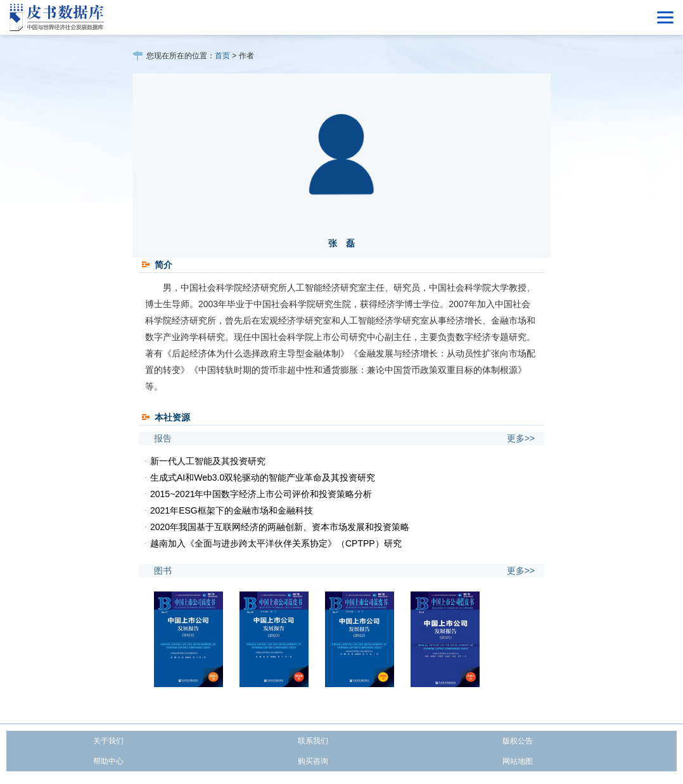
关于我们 (108, 741)
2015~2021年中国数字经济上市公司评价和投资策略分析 (261, 494)
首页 (222, 56)
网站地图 (518, 761)
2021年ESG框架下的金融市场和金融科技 (232, 510)
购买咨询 (313, 761)
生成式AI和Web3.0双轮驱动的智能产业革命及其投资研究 (263, 477)
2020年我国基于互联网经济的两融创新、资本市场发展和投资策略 (280, 527)
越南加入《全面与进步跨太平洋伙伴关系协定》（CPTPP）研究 (276, 543)
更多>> (521, 438)
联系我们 (313, 741)
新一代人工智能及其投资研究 (208, 461)
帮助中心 (108, 761)
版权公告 (518, 741)
